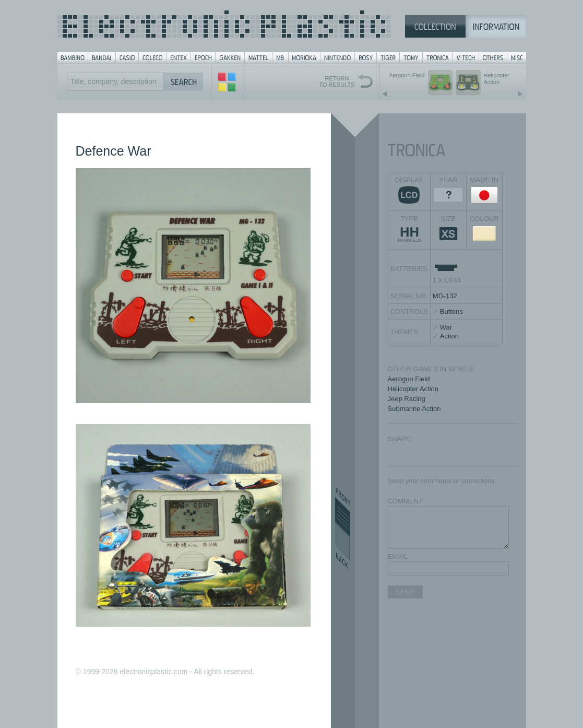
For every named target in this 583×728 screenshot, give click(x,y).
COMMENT (405, 501)
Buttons (451, 312)
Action (449, 336)
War (446, 327)
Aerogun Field (409, 379)
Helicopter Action (413, 389)
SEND (405, 592)
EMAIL (398, 556)
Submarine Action (414, 409)
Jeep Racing (407, 399)
